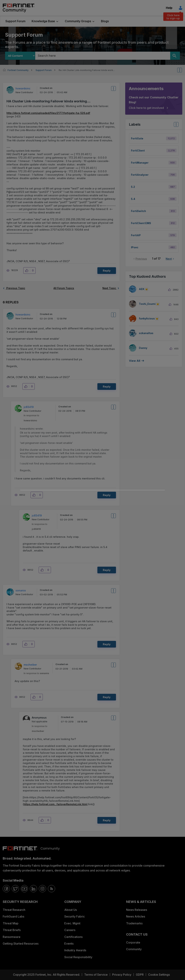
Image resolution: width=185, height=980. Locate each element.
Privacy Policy (122, 975)
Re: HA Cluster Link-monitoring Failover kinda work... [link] (87, 70)
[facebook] (6, 889)
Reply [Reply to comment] (107, 387)
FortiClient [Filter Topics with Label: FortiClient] (138, 151)
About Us (71, 910)
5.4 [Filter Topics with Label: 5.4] (133, 199)
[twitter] (15, 889)
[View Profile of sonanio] (21, 590)
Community (134, 949)
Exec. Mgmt (72, 923)
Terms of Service (96, 975)
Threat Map (11, 923)
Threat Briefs (12, 930)
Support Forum (15, 21)
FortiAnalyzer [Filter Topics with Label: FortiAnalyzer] (140, 175)
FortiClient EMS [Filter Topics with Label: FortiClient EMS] (141, 223)
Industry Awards (75, 950)
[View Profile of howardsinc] (23, 88)
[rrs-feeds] (51, 889)
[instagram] (42, 889)
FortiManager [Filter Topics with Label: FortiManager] (140, 163)
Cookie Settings (159, 975)
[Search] (175, 56)
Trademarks (134, 923)
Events (69, 944)
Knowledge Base (43, 21)
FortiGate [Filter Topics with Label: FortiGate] (137, 138)
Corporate (133, 942)
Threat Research (14, 910)
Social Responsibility (78, 957)
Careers (70, 930)
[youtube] (24, 889)
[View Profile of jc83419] (29, 407)
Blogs (105, 21)
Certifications (73, 937)
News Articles (136, 916)
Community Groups (78, 21)
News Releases (137, 910)
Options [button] (182, 70)
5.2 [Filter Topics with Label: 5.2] (133, 187)
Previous (141, 259)
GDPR (140, 975)
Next (169, 259)
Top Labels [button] (175, 126)
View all (135, 361)
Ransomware (12, 937)
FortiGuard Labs (13, 916)
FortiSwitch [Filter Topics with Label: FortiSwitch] (138, 211)
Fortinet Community (19, 8)
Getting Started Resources (21, 944)
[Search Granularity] (20, 56)
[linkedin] (33, 889)
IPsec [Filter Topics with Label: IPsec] (135, 247)
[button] (28, 271)
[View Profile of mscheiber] (30, 665)
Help (169, 8)
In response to (36, 673)
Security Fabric (75, 916)
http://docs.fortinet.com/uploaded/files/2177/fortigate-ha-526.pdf (48, 113)
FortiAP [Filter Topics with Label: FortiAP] (136, 235)
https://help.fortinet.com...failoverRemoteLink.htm (55, 804)
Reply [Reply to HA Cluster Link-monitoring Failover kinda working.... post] (107, 271)
